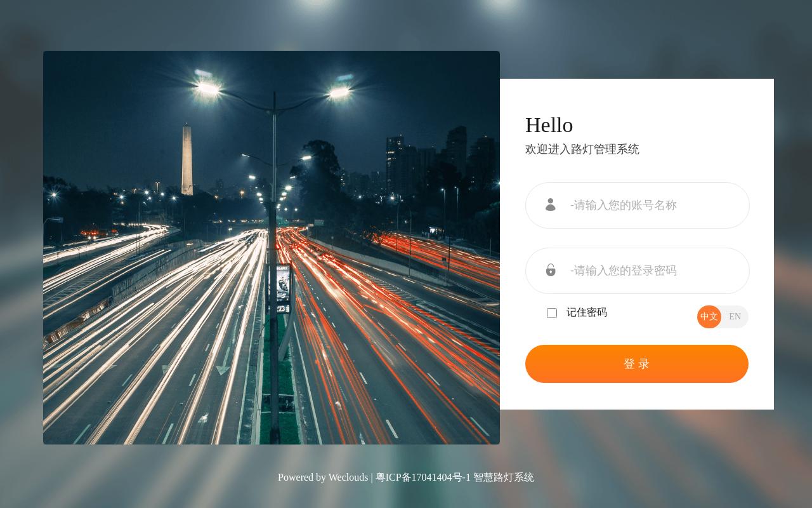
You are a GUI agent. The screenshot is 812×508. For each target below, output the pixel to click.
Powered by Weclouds (323, 477)
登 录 (637, 364)
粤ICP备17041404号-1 (423, 477)
